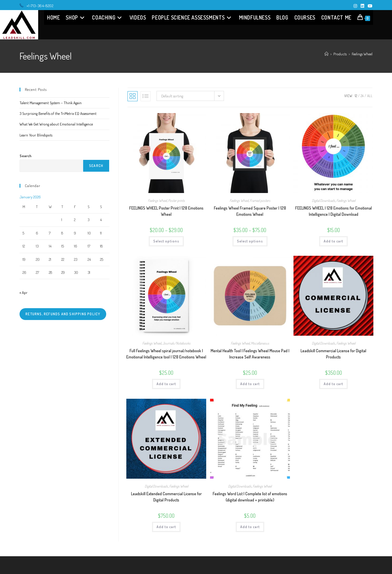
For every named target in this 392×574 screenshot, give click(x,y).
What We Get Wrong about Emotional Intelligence (56, 124)
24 (362, 96)
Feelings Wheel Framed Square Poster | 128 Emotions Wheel (250, 211)
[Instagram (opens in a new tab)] (355, 6)
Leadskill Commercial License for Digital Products (333, 354)
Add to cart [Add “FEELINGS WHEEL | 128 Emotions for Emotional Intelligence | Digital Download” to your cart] (333, 241)
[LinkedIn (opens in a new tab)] (362, 6)
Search (25, 156)
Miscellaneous (260, 343)
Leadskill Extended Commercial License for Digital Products (166, 497)
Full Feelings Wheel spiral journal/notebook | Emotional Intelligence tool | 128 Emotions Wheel (166, 354)
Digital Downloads (324, 201)
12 (356, 96)
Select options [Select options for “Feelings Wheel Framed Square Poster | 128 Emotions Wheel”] (250, 241)
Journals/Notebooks (176, 343)
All (370, 96)
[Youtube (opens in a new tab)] (369, 6)
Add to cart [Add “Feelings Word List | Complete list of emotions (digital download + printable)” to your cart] (250, 527)
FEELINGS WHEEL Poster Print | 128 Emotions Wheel (166, 211)
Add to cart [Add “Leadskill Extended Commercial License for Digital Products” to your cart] (166, 527)
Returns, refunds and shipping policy (63, 314)
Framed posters (260, 201)
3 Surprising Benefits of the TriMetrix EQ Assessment (58, 113)
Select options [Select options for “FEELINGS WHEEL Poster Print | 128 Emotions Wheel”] (166, 241)
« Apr (24, 292)
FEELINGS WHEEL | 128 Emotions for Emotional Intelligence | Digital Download (334, 211)
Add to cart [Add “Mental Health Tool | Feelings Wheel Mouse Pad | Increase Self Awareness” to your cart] (250, 384)
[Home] (326, 54)
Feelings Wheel (362, 54)
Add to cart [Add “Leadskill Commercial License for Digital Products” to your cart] (333, 384)
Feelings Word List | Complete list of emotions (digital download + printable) (250, 497)
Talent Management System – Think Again (51, 103)
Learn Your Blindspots (36, 135)
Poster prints (176, 201)
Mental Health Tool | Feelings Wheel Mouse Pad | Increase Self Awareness (250, 354)
